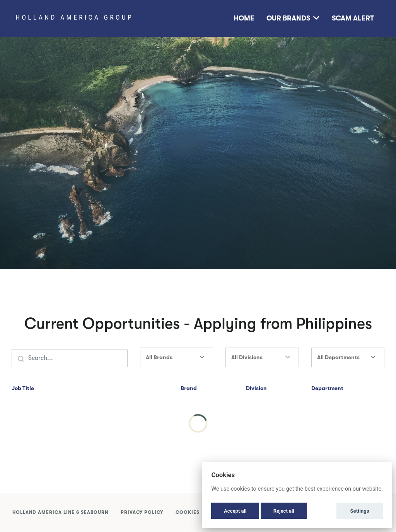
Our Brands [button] (293, 18)
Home (244, 18)
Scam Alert (353, 18)
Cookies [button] (188, 512)
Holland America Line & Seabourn (60, 512)
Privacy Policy (142, 512)
